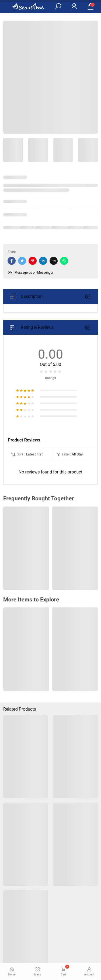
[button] (58, 7)
